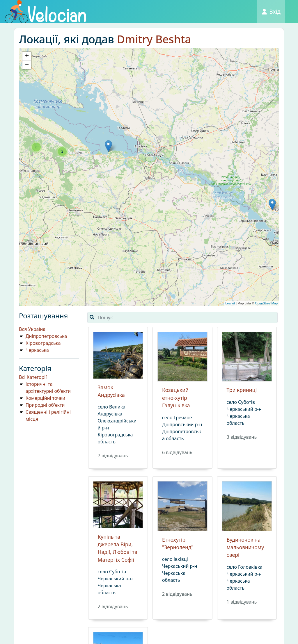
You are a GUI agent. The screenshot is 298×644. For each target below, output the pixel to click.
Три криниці (242, 390)
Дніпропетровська (46, 336)
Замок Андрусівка (111, 391)
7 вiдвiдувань (113, 456)
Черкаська (37, 350)
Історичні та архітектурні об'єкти (48, 388)
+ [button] (27, 56)
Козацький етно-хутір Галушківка (176, 398)
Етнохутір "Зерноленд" (178, 543)
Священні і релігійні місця (48, 415)
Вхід (271, 11)
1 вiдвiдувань (242, 602)
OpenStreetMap (266, 303)
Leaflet (230, 303)
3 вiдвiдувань (242, 437)
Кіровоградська (43, 343)
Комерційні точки (45, 398)
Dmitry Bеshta (154, 39)
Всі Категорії (33, 377)
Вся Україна (32, 329)
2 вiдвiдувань (113, 606)
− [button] (27, 65)
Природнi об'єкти (45, 405)
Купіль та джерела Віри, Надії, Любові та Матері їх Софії (118, 548)
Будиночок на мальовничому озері (245, 547)
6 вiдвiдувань (177, 452)
